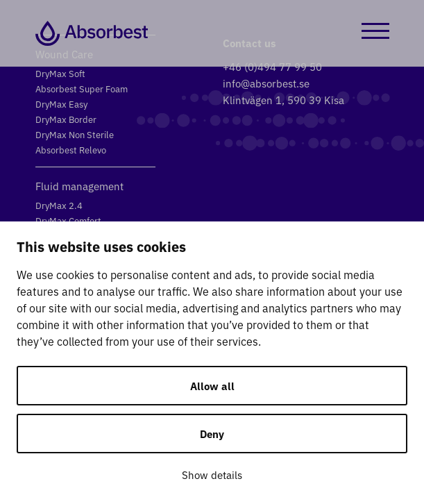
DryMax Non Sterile (75, 134)
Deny (212, 434)
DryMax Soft (60, 73)
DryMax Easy (61, 104)
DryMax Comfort (68, 220)
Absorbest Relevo (71, 150)
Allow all (212, 386)
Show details (212, 474)
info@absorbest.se (266, 83)
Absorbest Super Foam (82, 89)
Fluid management (79, 186)
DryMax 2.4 (59, 205)
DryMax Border (66, 119)
